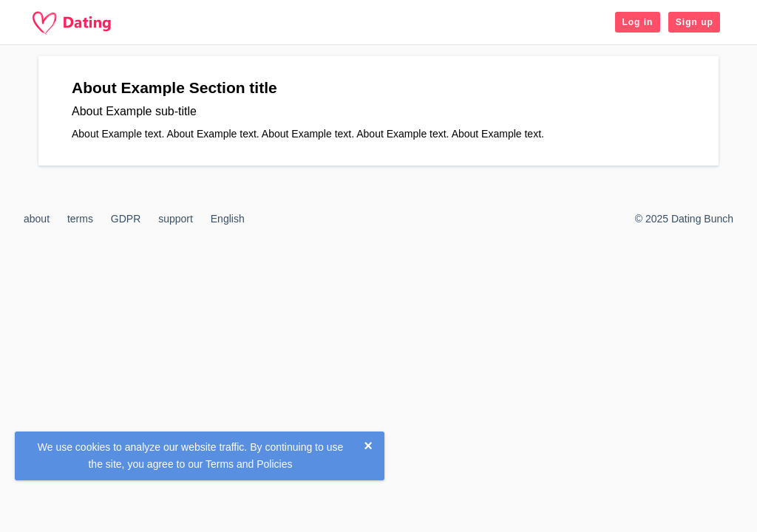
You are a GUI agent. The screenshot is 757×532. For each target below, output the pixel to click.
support (176, 219)
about (37, 219)
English (228, 219)
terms (80, 219)
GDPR (126, 219)
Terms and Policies (249, 464)
